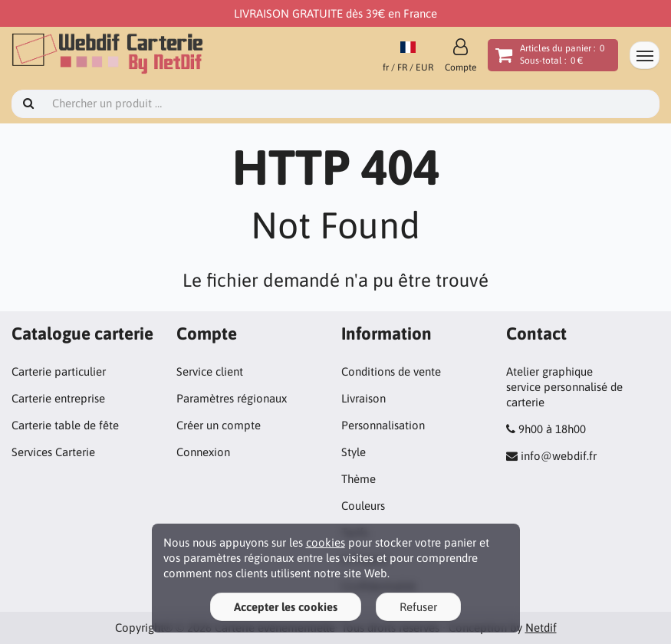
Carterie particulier (59, 371)
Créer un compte (219, 425)
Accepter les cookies (286, 607)
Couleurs (363, 506)
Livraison (363, 398)
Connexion (203, 452)
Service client (210, 371)
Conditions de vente (391, 371)
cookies (326, 542)
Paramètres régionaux (232, 398)
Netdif (541, 628)
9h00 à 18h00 (552, 429)
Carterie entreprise (58, 398)
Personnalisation (383, 425)
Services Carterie (53, 452)
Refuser (418, 607)
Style (354, 452)
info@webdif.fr (559, 456)
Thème (359, 479)
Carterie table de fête (65, 425)
